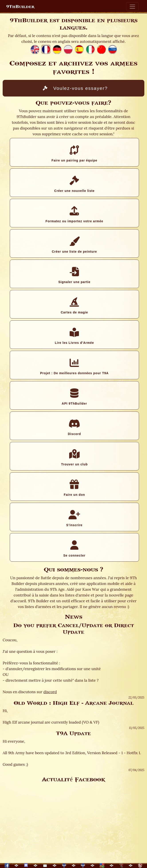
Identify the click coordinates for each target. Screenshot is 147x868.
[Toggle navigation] (132, 7)
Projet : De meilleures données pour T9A (74, 366)
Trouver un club (74, 458)
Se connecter (74, 549)
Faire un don (74, 488)
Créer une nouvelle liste (74, 184)
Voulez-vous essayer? (75, 88)
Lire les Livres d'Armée (74, 336)
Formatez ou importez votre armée (74, 215)
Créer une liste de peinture (74, 245)
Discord (74, 427)
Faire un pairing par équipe (74, 154)
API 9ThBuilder (74, 397)
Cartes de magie (74, 306)
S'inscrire (74, 518)
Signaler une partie (74, 275)
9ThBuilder (20, 7)
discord (50, 692)
